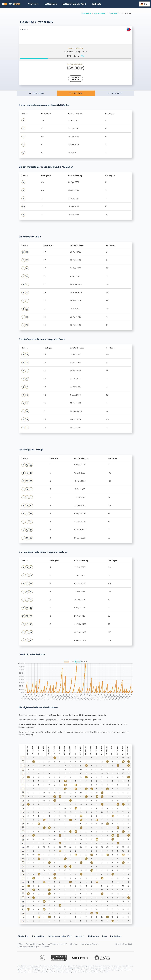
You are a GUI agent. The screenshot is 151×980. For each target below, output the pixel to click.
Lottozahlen (100, 13)
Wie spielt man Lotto (35, 944)
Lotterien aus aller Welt (74, 4)
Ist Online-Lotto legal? (57, 944)
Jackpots (96, 4)
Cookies (46, 947)
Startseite (86, 13)
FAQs (20, 944)
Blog (104, 936)
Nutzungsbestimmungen (28, 947)
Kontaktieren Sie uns (90, 944)
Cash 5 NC (114, 13)
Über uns (74, 944)
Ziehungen (93, 936)
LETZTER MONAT (37, 93)
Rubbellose (116, 936)
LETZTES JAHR (76, 93)
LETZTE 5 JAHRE (115, 93)
